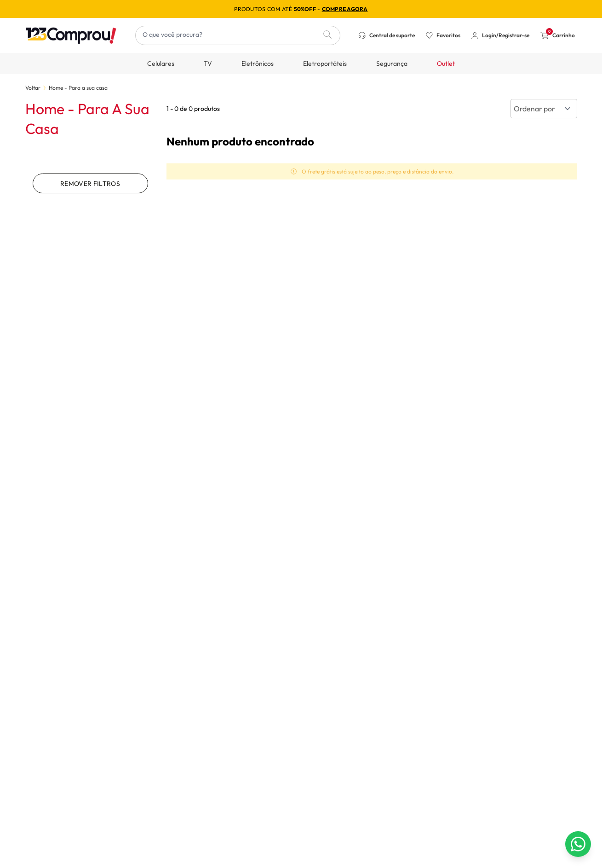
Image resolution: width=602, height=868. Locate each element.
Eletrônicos (258, 64)
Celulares (161, 64)
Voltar (33, 88)
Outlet (446, 64)
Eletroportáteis (325, 64)
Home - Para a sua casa (78, 88)
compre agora (345, 9)
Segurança (392, 64)
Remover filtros (90, 184)
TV (208, 64)
